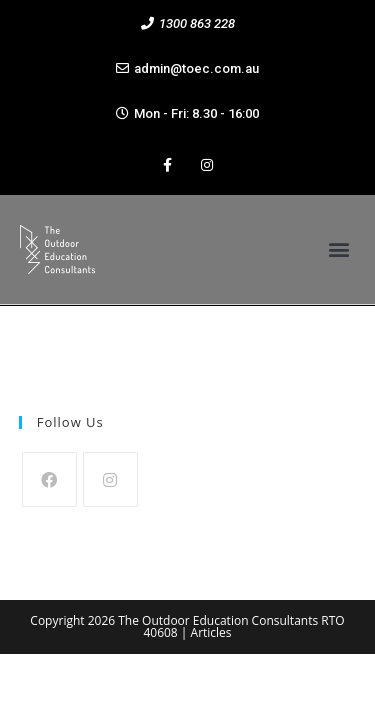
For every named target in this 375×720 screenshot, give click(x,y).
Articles (211, 632)
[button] (188, 23)
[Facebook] (49, 479)
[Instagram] (110, 479)
